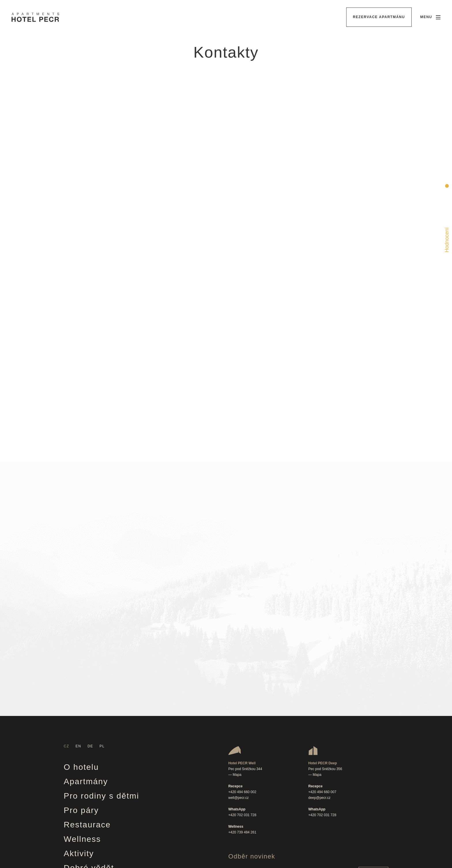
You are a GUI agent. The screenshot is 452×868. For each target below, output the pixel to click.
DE (91, 628)
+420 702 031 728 (242, 697)
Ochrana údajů (94, 836)
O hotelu (81, 649)
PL (102, 628)
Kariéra (79, 807)
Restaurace (87, 706)
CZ (66, 628)
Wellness (82, 721)
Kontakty (82, 821)
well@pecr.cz (239, 679)
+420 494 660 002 (242, 674)
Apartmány (86, 663)
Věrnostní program (102, 778)
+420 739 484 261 (242, 714)
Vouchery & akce (98, 764)
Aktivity (79, 735)
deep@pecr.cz (320, 679)
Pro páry (81, 692)
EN (78, 628)
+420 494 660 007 (322, 674)
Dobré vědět (89, 749)
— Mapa (235, 656)
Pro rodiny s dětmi (101, 677)
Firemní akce (91, 793)
